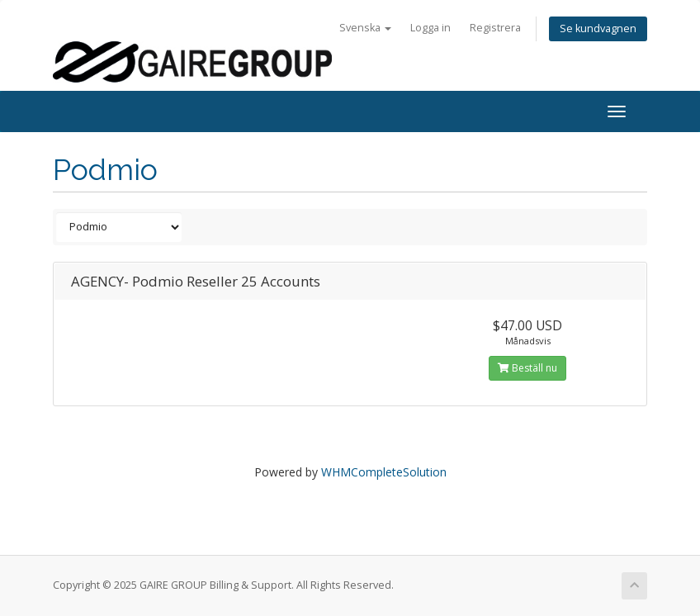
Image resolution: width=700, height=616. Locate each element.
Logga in (430, 28)
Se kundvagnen (598, 28)
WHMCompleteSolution (384, 472)
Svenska (365, 28)
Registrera (495, 28)
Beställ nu (527, 368)
